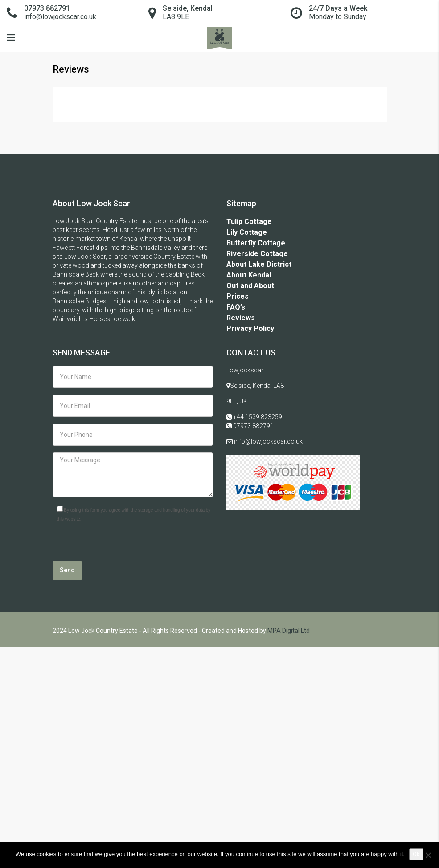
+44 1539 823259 (257, 417)
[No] (428, 855)
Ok (416, 854)
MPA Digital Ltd (289, 631)
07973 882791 (253, 426)
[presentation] (120, 543)
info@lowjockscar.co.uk (268, 441)
